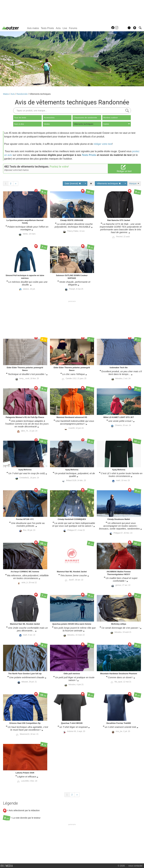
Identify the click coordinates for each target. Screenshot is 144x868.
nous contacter (135, 866)
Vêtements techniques (40, 94)
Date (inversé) (73, 183)
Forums (73, 28)
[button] (135, 28)
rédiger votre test (103, 144)
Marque (134, 183)
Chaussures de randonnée (85, 118)
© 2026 (121, 866)
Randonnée (22, 94)
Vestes (47, 124)
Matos (6, 94)
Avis (13, 94)
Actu (58, 28)
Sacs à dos (19, 124)
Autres (117, 124)
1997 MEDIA (8, 866)
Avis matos (33, 28)
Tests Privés (47, 28)
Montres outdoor (110, 118)
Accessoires (49, 118)
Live (65, 28)
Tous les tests (20, 118)
